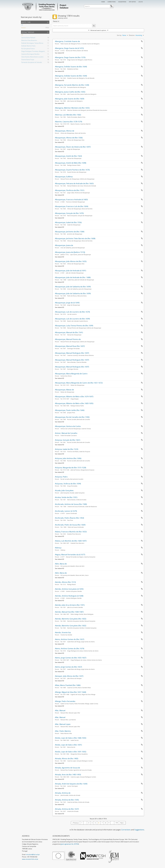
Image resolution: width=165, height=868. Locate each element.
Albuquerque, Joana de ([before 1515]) (70, 252)
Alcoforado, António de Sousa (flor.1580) (71, 504)
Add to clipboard (142, 41)
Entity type (26, 22)
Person (24, 28)
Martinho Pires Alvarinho (29, 41)
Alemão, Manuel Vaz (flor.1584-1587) (69, 612)
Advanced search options (98, 30)
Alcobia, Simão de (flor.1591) (66, 497)
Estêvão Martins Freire (28, 46)
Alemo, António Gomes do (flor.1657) (70, 639)
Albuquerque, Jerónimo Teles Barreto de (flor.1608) (75, 238)
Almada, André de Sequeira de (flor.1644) (71, 784)
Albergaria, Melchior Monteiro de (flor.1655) (72, 108)
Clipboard (141, 6)
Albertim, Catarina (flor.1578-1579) (69, 122)
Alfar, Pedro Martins (63, 731)
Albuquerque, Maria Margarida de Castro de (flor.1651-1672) (79, 383)
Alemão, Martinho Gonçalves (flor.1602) (71, 619)
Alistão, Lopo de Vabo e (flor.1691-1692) (71, 752)
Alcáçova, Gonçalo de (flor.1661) (68, 440)
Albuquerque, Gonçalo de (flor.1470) (69, 213)
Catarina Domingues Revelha (30, 54)
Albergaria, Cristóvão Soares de (67, 41)
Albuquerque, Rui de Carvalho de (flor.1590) (72, 417)
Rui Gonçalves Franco (28, 49)
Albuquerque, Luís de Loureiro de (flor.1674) (72, 312)
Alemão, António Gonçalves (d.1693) (69, 589)
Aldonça (58, 548)
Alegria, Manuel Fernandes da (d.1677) (70, 555)
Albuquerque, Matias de (64, 390)
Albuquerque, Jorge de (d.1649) (67, 303)
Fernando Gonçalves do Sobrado (32, 63)
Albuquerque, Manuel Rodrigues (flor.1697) (72, 353)
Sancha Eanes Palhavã (28, 38)
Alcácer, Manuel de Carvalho (66, 433)
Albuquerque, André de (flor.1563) (68, 156)
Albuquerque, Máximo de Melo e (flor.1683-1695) (74, 403)
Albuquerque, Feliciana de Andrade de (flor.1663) (74, 183)
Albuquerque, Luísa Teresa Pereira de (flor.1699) (74, 326)
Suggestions (122, 2)
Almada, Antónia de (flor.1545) (67, 800)
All (22, 25)
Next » (122, 823)
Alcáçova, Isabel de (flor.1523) (67, 449)
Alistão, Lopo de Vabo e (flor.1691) (68, 745)
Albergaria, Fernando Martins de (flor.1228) (72, 85)
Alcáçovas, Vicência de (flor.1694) (68, 484)
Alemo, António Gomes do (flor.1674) (70, 649)
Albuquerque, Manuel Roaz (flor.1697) (70, 346)
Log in (141, 2)
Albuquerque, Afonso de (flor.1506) (69, 138)
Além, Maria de (61, 564)
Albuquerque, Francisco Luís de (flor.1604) (72, 206)
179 (117, 823)
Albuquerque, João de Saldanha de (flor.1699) (73, 287)
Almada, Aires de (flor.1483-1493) (68, 775)
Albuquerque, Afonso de (65, 131)
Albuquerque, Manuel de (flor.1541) (69, 332)
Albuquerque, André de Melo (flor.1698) (71, 163)
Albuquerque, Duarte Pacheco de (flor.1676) (72, 170)
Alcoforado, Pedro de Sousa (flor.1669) (70, 525)
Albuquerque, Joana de (64, 245)
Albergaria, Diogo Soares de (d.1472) (69, 48)
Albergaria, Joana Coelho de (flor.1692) (70, 92)
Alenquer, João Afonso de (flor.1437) (69, 676)
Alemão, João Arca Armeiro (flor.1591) (70, 605)
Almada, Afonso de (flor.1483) (67, 759)
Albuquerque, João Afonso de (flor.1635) (71, 261)
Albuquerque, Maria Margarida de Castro (71, 374)
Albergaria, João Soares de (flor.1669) (70, 99)
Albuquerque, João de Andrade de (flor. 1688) (73, 277)
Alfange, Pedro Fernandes (65, 701)
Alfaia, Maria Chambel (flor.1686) (68, 685)
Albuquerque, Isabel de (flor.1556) (68, 222)
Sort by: (119, 35)
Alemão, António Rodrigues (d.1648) (69, 596)
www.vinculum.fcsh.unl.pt (30, 859)
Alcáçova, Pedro (61, 477)
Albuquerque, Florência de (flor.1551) (70, 190)
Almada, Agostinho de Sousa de (67, 768)
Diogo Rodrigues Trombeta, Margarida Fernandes (37, 52)
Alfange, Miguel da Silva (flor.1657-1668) (71, 692)
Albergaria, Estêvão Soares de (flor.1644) (71, 67)
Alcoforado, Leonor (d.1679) (66, 511)
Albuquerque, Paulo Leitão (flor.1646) (70, 410)
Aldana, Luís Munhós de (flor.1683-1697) (71, 541)
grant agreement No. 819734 (70, 844)
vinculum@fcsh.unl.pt (33, 854)
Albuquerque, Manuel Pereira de (68, 339)
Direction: (132, 35)
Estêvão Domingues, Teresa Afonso (32, 43)
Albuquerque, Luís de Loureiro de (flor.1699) (72, 319)
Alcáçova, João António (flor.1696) (68, 458)
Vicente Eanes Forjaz (28, 60)
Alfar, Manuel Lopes (63, 724)
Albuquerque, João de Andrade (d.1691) (71, 271)
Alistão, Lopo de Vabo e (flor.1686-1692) (71, 738)
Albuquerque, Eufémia (64, 177)
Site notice (132, 2)
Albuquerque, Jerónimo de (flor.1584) (70, 232)
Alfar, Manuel (60, 710)
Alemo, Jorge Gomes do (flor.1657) (68, 667)
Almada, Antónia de (63, 793)
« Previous (76, 823)
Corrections (112, 2)
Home (103, 2)
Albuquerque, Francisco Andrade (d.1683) (71, 200)
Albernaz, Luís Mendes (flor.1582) (68, 115)
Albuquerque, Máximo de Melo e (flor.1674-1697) (74, 397)
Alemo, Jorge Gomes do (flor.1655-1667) (71, 658)
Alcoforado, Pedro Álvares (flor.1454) (69, 518)
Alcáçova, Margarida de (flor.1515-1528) (71, 468)
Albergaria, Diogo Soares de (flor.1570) (70, 57)
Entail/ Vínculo (28, 32)
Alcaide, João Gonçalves (64, 490)
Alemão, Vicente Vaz (63, 632)
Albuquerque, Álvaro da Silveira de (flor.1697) (73, 147)
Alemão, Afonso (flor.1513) (65, 582)
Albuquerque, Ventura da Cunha (68, 426)
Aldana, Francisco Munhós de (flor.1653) (71, 532)
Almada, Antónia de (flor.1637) (67, 809)
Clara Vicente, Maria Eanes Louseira (32, 57)
